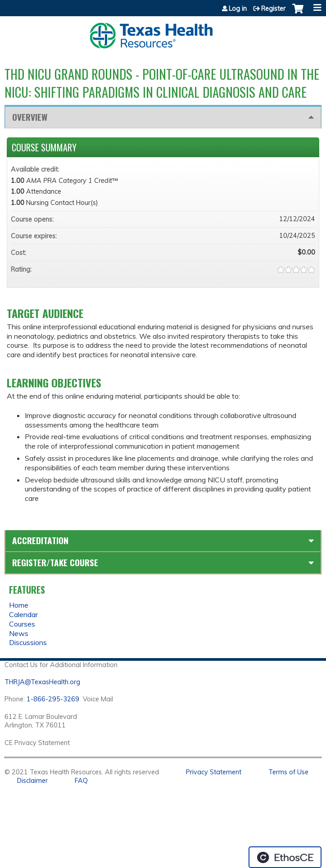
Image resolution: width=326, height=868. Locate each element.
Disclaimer (32, 781)
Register (273, 9)
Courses (22, 624)
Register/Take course (55, 562)
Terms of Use (288, 772)
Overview (30, 117)
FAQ (81, 781)
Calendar (23, 614)
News (19, 633)
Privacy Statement (214, 772)
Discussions (28, 642)
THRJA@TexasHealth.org (42, 682)
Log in (238, 9)
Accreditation (40, 540)
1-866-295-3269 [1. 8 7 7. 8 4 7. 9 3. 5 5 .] (53, 699)
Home (19, 605)
